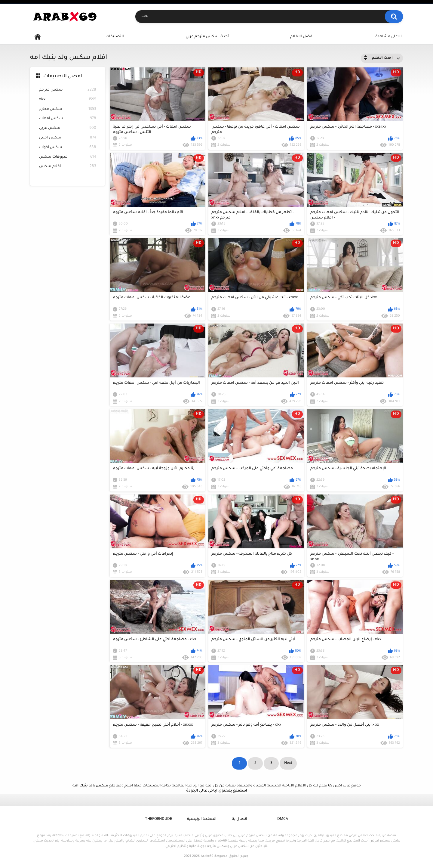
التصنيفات (115, 37)
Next (288, 763)
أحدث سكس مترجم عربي (207, 37)
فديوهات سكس (68, 157)
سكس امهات (68, 119)
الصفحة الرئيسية (202, 819)
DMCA (283, 819)
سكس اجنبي (68, 138)
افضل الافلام (302, 37)
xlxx (68, 100)
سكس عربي (68, 128)
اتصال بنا (239, 819)
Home (38, 37)
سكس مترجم (68, 90)
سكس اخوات (68, 148)
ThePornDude (158, 819)
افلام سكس (68, 167)
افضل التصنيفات (63, 76)
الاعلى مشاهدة (388, 37)
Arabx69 (207, 856)
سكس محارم (68, 109)
